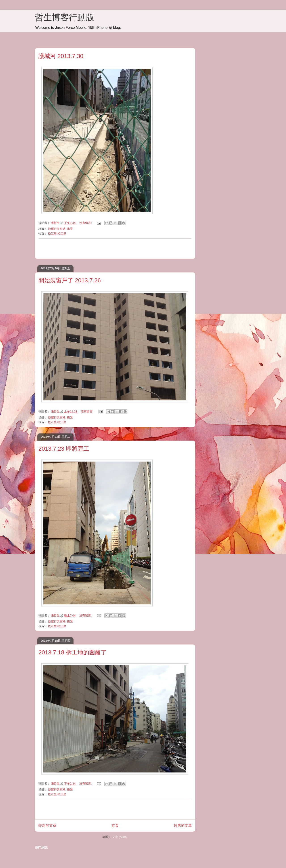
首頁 (115, 825)
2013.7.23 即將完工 (64, 449)
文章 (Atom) (120, 837)
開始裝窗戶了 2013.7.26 (70, 280)
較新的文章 (47, 825)
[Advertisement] (115, 249)
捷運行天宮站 (57, 229)
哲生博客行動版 (65, 17)
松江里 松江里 (57, 234)
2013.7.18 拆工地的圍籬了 (73, 652)
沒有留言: (86, 223)
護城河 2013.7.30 (61, 56)
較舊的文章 (183, 825)
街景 (70, 229)
